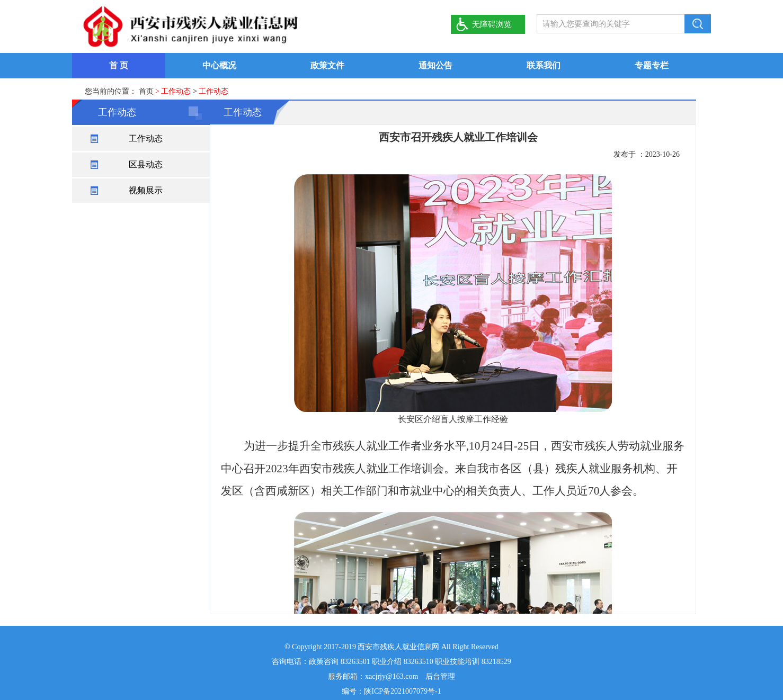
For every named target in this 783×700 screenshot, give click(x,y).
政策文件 (327, 65)
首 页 (119, 65)
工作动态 (146, 138)
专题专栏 (652, 65)
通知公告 (435, 65)
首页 (146, 91)
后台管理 (440, 676)
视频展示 (146, 190)
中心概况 (219, 65)
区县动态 (146, 164)
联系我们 (544, 65)
